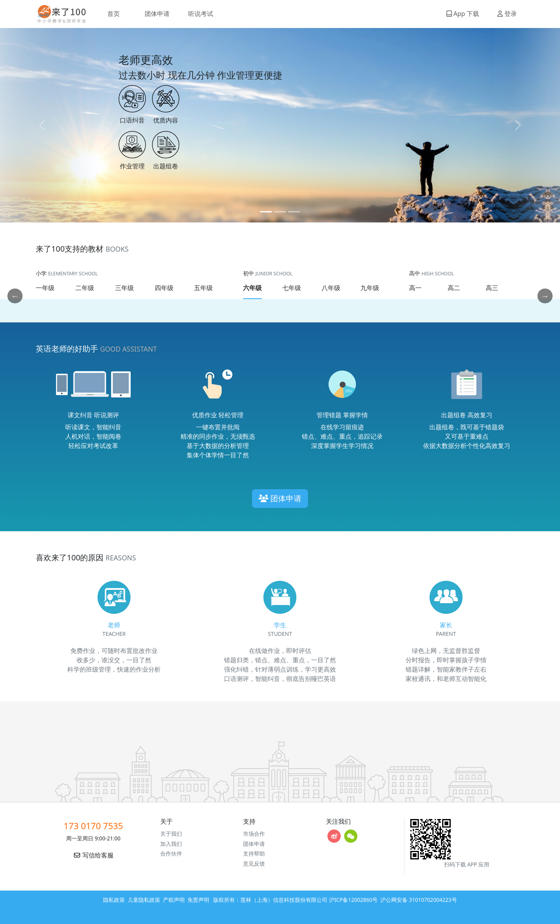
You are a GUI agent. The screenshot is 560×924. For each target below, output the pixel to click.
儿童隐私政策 (144, 900)
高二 (454, 288)
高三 (492, 288)
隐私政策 (114, 900)
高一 (415, 288)
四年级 (164, 288)
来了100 (58, 14)
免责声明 (198, 900)
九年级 (370, 288)
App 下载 (463, 14)
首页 (114, 14)
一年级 (45, 288)
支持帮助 (254, 853)
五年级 (203, 288)
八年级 (331, 288)
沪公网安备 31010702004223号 (418, 900)
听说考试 (201, 14)
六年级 (252, 288)
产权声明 (174, 900)
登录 (507, 14)
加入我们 (171, 844)
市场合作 (254, 834)
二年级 (85, 288)
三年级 (124, 288)
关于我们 (171, 834)
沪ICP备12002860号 (353, 900)
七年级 (292, 288)
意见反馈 (254, 864)
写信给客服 (93, 855)
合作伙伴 (171, 853)
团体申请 (157, 14)
